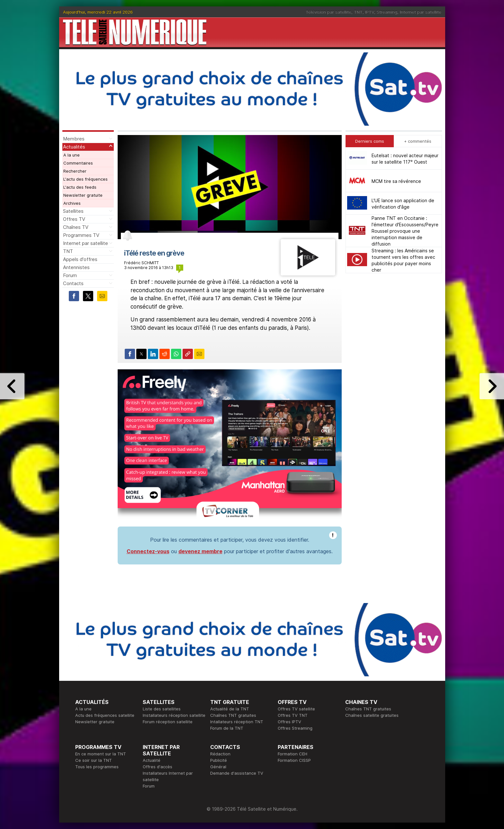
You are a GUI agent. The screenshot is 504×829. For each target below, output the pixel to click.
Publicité (219, 760)
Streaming (387, 12)
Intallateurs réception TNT (237, 722)
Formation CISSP (294, 760)
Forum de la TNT (227, 728)
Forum (70, 275)
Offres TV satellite (296, 709)
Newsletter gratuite (83, 195)
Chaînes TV (76, 227)
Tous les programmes (97, 767)
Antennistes (76, 267)
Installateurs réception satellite (174, 715)
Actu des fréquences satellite (105, 715)
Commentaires (78, 163)
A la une (72, 155)
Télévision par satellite (328, 12)
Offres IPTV (289, 722)
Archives (72, 203)
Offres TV (74, 219)
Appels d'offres (80, 259)
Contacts (73, 283)
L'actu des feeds (80, 187)
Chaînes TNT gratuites (233, 715)
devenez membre (200, 551)
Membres (74, 139)
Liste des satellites (162, 709)
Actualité (152, 760)
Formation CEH (292, 754)
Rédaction (220, 754)
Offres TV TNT (293, 715)
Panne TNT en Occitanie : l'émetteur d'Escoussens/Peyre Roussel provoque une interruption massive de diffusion (405, 231)
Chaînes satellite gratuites (372, 715)
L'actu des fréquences (85, 179)
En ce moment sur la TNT (101, 754)
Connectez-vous (148, 551)
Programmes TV (81, 235)
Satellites (73, 211)
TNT (358, 12)
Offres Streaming (295, 728)
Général (218, 767)
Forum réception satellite (168, 722)
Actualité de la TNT (230, 709)
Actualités (74, 147)
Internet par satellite (421, 12)
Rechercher (75, 171)
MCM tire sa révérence (396, 181)
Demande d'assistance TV (237, 773)
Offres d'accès (157, 767)
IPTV (370, 12)
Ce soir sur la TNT (94, 760)
